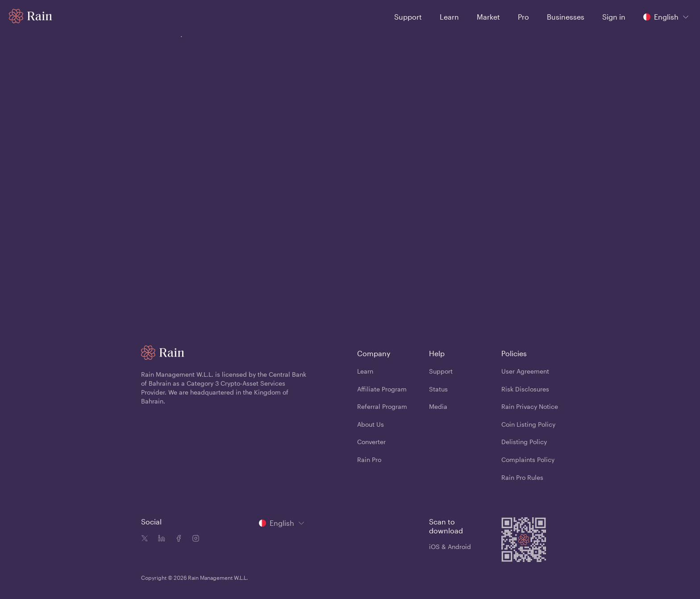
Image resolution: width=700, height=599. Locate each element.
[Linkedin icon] (160, 539)
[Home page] (31, 16)
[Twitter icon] (145, 539)
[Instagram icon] (194, 539)
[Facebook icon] (177, 539)
